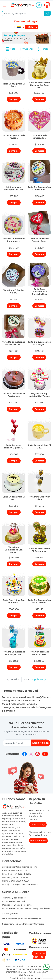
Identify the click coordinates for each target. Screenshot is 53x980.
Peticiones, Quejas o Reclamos (17, 905)
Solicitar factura (38, 841)
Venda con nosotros (40, 955)
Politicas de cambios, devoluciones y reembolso (26, 908)
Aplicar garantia (10, 914)
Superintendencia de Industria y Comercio (23, 924)
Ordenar (26, 49)
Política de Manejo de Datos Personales (22, 919)
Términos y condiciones (14, 898)
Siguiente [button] (39, 679)
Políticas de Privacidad (13, 901)
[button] (14, 84)
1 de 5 (26, 680)
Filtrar (43, 49)
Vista (10, 49)
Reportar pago (38, 825)
